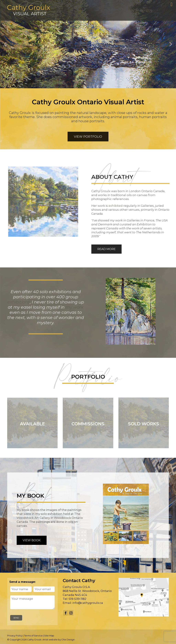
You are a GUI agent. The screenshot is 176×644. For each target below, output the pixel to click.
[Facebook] (66, 613)
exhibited (118, 206)
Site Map (49, 636)
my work (71, 307)
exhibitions (15, 302)
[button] (5, 44)
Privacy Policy (15, 636)
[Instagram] (71, 613)
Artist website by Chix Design (59, 640)
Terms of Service (33, 636)
